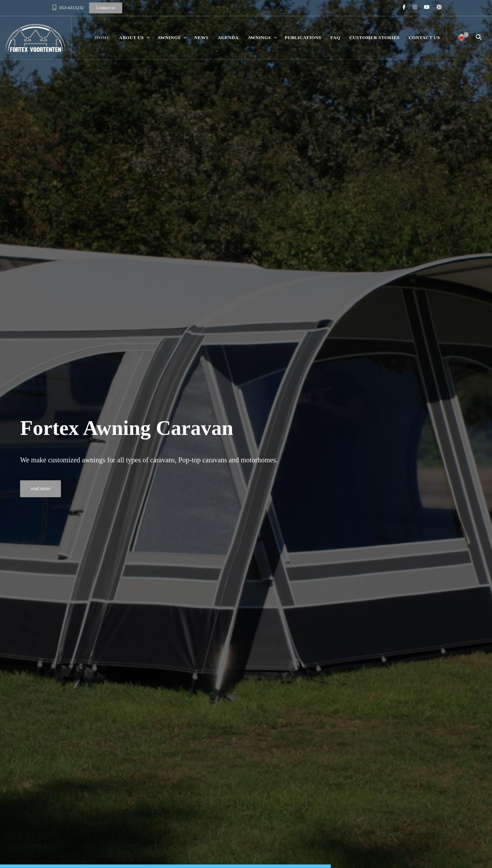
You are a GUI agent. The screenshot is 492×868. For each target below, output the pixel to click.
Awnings (169, 38)
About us (131, 38)
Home (102, 38)
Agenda (228, 38)
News (201, 38)
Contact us (424, 38)
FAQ (335, 38)
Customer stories (374, 38)
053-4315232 (72, 8)
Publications (303, 38)
